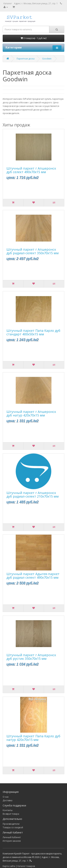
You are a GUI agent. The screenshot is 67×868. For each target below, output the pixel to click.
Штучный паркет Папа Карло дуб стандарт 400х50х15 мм (33, 332)
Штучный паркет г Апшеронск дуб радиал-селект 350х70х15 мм (33, 251)
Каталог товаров (26, 866)
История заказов (12, 841)
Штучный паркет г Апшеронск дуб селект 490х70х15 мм (31, 170)
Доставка (8, 800)
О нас (6, 797)
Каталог (8, 3)
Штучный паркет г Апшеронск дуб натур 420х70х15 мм (31, 413)
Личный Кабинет (12, 837)
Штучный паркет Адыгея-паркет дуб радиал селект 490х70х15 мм (33, 576)
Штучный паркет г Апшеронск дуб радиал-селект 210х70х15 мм (33, 495)
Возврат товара (11, 814)
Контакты (8, 810)
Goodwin (47, 59)
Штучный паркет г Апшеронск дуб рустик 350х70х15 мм (31, 657)
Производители (11, 824)
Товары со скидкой (13, 827)
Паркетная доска (26, 59)
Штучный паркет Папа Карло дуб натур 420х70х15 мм (33, 738)
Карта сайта (9, 866)
